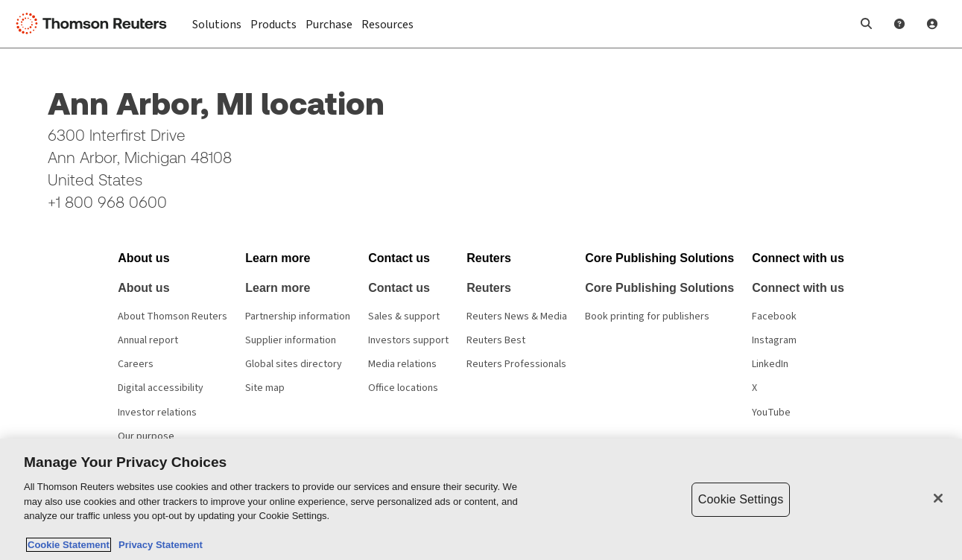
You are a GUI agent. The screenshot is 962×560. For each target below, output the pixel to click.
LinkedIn (770, 364)
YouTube (771, 413)
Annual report (148, 340)
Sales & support (404, 316)
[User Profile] (932, 24)
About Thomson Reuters (173, 316)
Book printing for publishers (647, 316)
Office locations (403, 388)
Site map (265, 388)
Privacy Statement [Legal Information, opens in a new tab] (158, 545)
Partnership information (298, 316)
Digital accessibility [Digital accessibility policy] (161, 388)
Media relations (402, 364)
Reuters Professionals (516, 364)
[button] (867, 24)
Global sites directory (294, 364)
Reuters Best (496, 340)
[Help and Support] (899, 24)
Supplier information (291, 340)
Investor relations (157, 413)
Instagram (774, 340)
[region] (481, 499)
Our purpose (146, 436)
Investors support (408, 340)
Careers (136, 364)
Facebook (774, 316)
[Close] (938, 498)
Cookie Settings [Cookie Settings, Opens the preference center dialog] (741, 499)
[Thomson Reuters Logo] (95, 24)
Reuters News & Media (517, 316)
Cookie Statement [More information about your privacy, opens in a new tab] (69, 545)
